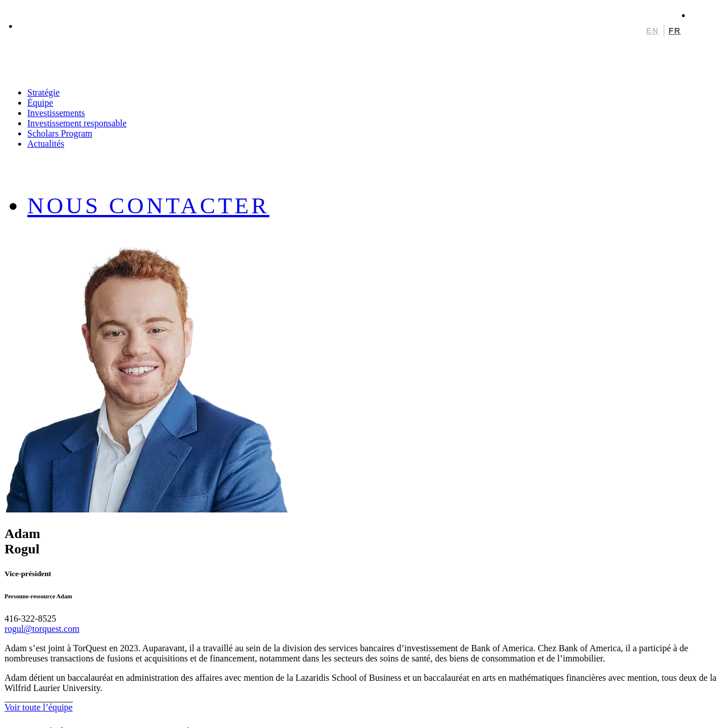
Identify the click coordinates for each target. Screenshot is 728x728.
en (652, 31)
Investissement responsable (77, 123)
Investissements (56, 113)
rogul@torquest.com (42, 629)
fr (675, 31)
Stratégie (44, 92)
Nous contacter (148, 206)
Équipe (40, 103)
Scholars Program (60, 133)
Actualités (46, 144)
